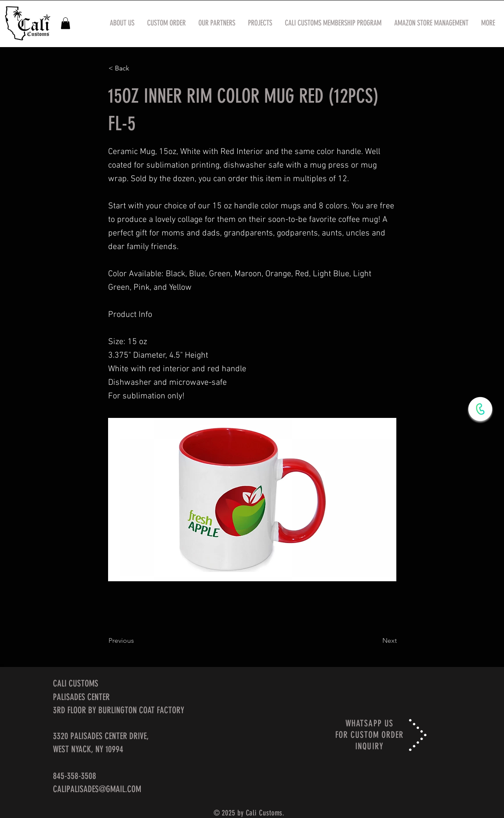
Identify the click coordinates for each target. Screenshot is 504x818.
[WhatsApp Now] (480, 409)
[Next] (376, 641)
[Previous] (136, 641)
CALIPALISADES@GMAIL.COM (97, 789)
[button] (65, 23)
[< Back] (136, 68)
